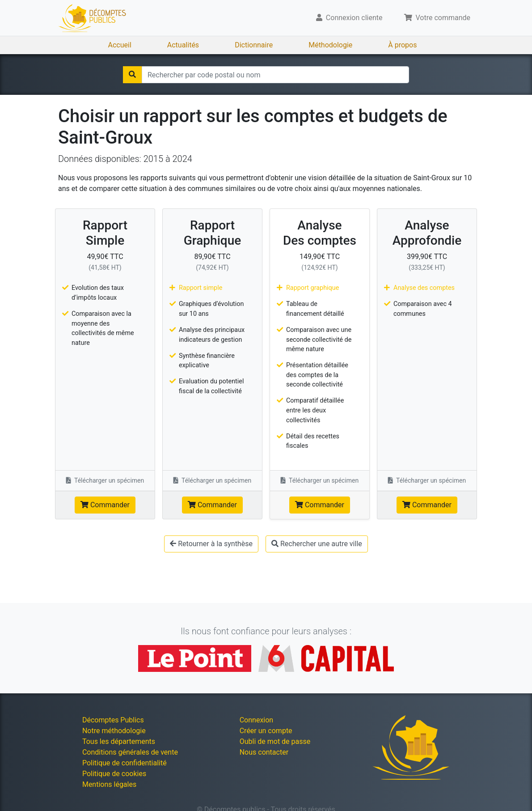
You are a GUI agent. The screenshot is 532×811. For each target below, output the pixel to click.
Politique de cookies (114, 774)
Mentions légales (109, 784)
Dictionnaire (254, 45)
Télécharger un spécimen (105, 480)
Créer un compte (266, 731)
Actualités (183, 45)
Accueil (120, 45)
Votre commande (437, 18)
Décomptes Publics (113, 720)
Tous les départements (119, 741)
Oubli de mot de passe (275, 741)
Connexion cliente (349, 18)
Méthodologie (330, 45)
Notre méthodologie (114, 731)
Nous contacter (264, 752)
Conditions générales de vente (130, 752)
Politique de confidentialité (125, 763)
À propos (402, 45)
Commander (105, 505)
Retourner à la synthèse (211, 544)
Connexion (256, 720)
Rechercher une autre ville (317, 544)
